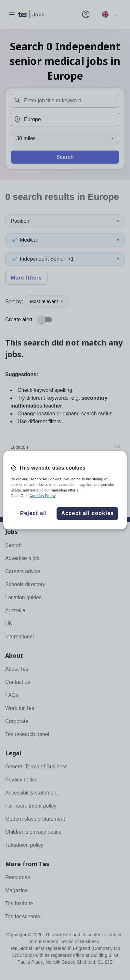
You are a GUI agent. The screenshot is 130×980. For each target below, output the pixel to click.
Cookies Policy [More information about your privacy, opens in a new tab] (42, 496)
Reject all (34, 513)
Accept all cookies (87, 513)
